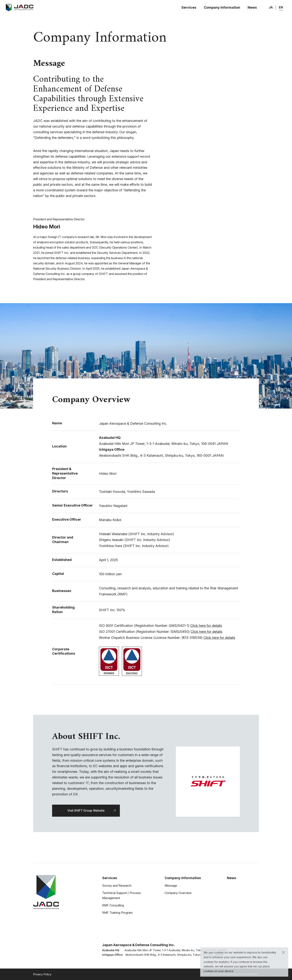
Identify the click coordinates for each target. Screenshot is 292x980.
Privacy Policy (42, 974)
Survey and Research (117, 886)
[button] (283, 952)
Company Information (222, 7)
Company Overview (178, 893)
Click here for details (206, 626)
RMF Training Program (117, 913)
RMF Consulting (113, 905)
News (252, 7)
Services (189, 7)
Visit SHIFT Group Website (86, 810)
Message (171, 886)
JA (271, 7)
